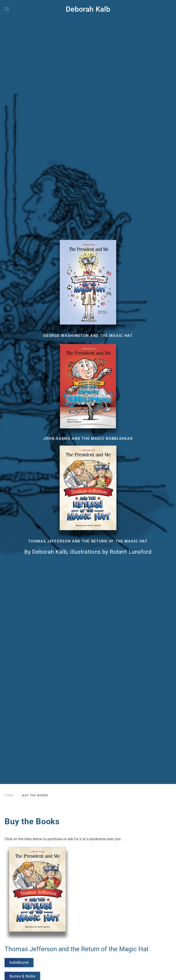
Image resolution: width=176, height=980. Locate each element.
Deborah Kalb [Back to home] (88, 9)
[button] (7, 9)
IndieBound (19, 963)
